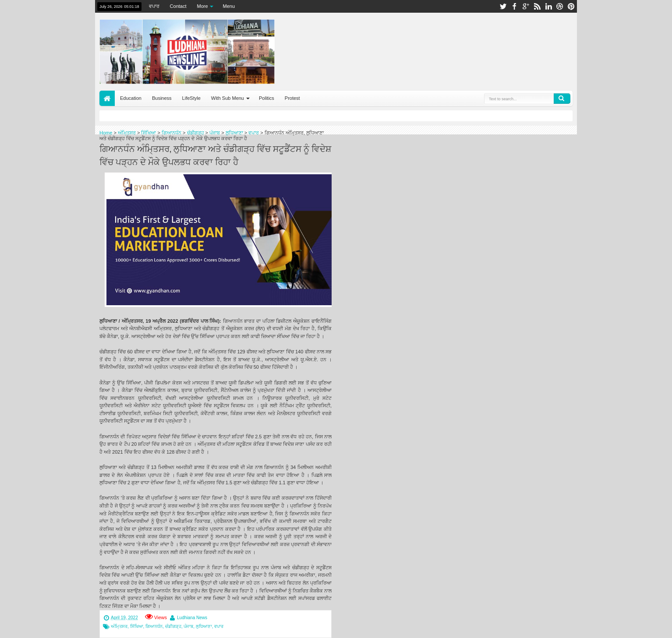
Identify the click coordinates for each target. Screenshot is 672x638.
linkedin (548, 6)
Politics (267, 98)
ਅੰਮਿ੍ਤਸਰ (119, 626)
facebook (514, 6)
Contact (178, 6)
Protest (292, 98)
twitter (503, 6)
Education (131, 98)
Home (107, 98)
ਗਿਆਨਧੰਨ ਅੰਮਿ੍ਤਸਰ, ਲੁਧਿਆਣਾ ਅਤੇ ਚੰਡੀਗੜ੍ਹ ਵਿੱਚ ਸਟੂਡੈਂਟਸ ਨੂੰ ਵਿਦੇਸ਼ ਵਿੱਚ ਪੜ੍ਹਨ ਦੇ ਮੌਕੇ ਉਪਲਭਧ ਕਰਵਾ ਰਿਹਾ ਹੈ (215, 155)
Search (562, 99)
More (203, 6)
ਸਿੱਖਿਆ (137, 626)
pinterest (571, 6)
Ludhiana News (192, 618)
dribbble (560, 6)
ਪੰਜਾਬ (188, 626)
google (526, 6)
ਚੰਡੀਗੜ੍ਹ (173, 626)
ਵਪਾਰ (154, 6)
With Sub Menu (228, 98)
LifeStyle (191, 98)
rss (537, 6)
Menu (229, 6)
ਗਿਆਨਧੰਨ (154, 626)
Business (162, 98)
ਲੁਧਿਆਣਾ (204, 626)
